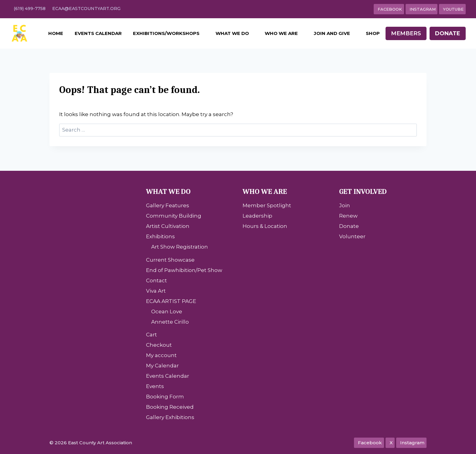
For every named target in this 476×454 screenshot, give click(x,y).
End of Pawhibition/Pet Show (184, 270)
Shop (373, 33)
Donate (448, 33)
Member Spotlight (267, 205)
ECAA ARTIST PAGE (171, 301)
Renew (348, 216)
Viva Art (156, 291)
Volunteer (352, 236)
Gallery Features (168, 205)
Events (155, 386)
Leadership (257, 216)
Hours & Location (265, 226)
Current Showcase (170, 260)
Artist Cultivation (168, 226)
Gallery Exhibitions (170, 417)
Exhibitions (160, 236)
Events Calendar (98, 33)
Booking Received (170, 407)
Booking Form (165, 397)
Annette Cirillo (170, 322)
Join (345, 205)
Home (56, 33)
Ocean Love (167, 311)
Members (406, 33)
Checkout (159, 345)
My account (161, 355)
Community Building (174, 216)
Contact (156, 280)
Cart (151, 335)
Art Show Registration (180, 247)
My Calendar (162, 366)
